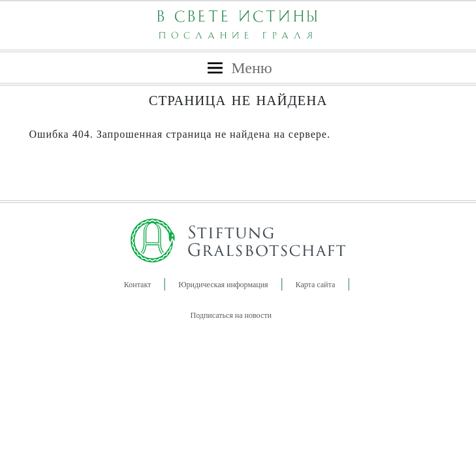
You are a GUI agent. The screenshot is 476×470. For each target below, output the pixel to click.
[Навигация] (238, 68)
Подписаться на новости (231, 315)
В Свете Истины (238, 24)
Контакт (137, 285)
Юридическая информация (223, 285)
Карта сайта (316, 285)
